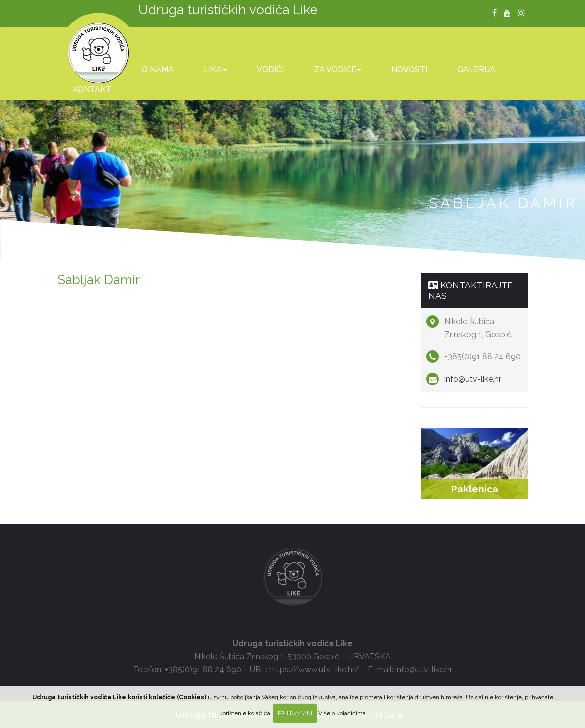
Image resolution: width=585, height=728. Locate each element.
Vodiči (270, 69)
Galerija (476, 69)
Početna (92, 69)
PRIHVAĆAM (295, 713)
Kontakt (92, 89)
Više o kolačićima (342, 713)
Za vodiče (338, 69)
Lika (215, 69)
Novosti (409, 69)
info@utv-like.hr (473, 379)
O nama (158, 69)
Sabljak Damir (99, 280)
